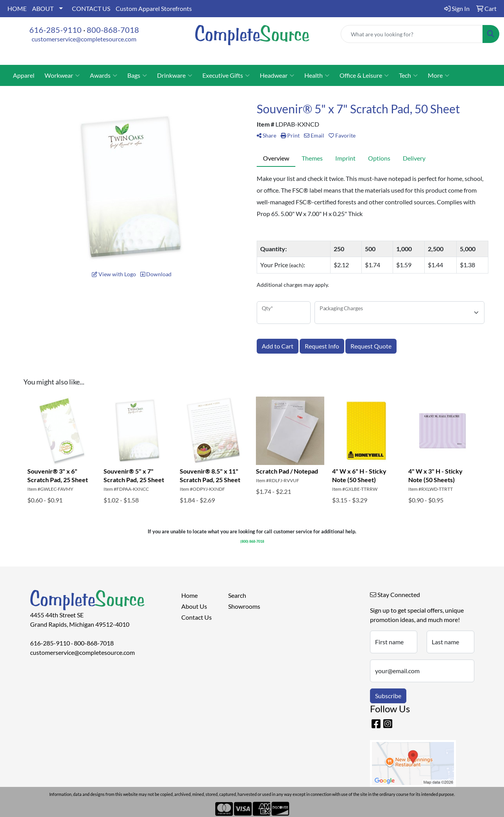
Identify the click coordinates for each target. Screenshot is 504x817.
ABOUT (43, 8)
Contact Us (197, 617)
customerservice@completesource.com (84, 39)
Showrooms (244, 606)
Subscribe (388, 696)
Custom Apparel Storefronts (154, 8)
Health (317, 75)
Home (189, 595)
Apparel (24, 75)
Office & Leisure (364, 75)
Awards (104, 75)
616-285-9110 (55, 30)
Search (237, 595)
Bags (137, 75)
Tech (408, 75)
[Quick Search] (412, 34)
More (439, 75)
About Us (194, 606)
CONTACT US (91, 8)
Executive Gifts (226, 75)
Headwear (277, 75)
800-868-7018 (113, 30)
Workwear (62, 75)
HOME (17, 8)
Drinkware (175, 75)
